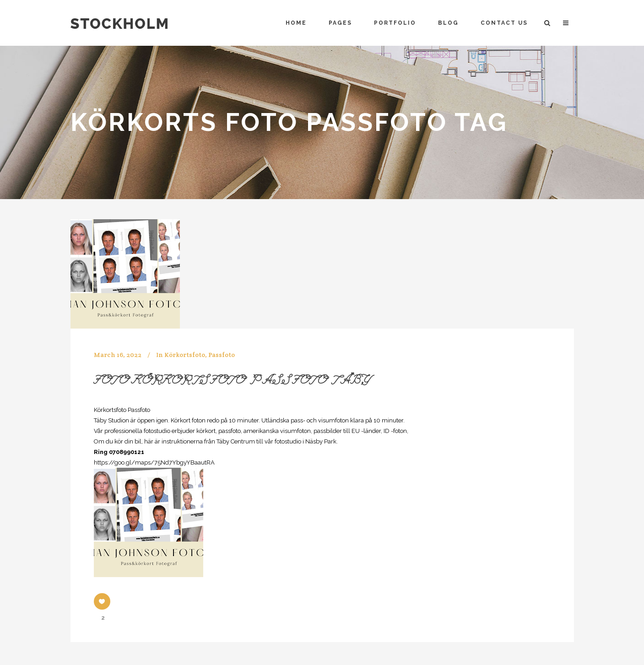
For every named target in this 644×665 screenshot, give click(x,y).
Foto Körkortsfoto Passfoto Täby (233, 381)
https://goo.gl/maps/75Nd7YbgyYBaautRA (154, 462)
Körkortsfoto (185, 355)
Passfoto (222, 355)
